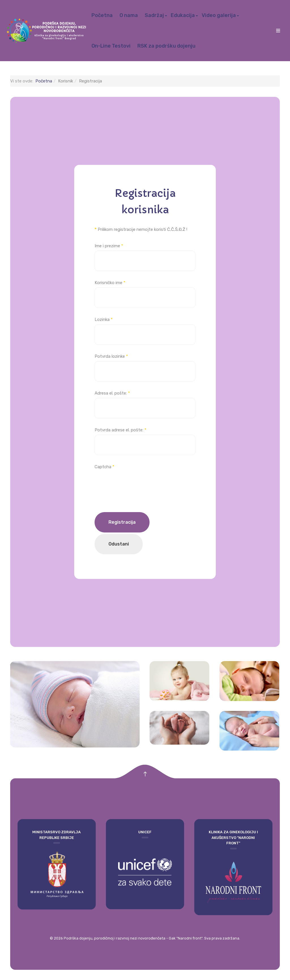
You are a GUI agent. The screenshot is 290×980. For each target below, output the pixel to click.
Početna (102, 15)
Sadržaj (154, 15)
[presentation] (138, 483)
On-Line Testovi (111, 46)
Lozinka (104, 319)
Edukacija (183, 15)
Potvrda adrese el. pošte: (121, 430)
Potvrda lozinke (111, 356)
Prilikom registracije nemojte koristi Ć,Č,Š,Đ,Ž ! (141, 229)
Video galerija (219, 15)
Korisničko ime (110, 283)
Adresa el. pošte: (112, 393)
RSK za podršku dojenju (166, 46)
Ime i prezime (109, 246)
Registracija (122, 522)
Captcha (105, 467)
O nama (129, 15)
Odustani (119, 544)
